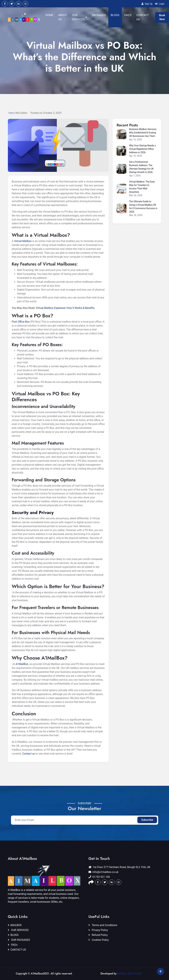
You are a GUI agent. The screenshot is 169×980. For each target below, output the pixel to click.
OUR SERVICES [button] (79, 17)
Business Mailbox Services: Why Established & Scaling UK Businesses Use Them (143, 133)
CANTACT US (17, 950)
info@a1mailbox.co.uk (104, 872)
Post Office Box (21, 322)
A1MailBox (22, 664)
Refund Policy (98, 935)
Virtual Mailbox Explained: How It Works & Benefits (65, 308)
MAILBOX (15, 925)
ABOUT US (63, 17)
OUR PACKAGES (19, 940)
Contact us (29, 754)
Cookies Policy (99, 940)
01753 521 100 (99, 877)
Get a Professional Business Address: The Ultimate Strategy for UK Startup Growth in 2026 (141, 167)
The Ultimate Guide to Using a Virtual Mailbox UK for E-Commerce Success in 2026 (143, 207)
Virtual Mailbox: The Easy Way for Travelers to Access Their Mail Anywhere (142, 187)
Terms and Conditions (103, 925)
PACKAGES (99, 15)
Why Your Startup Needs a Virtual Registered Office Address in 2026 (142, 149)
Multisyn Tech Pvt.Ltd (129, 974)
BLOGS (115, 15)
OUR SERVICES (18, 930)
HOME (49, 15)
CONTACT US (143, 17)
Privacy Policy (98, 930)
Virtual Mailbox (23, 241)
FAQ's (13, 945)
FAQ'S (128, 15)
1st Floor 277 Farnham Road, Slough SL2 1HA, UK (119, 867)
